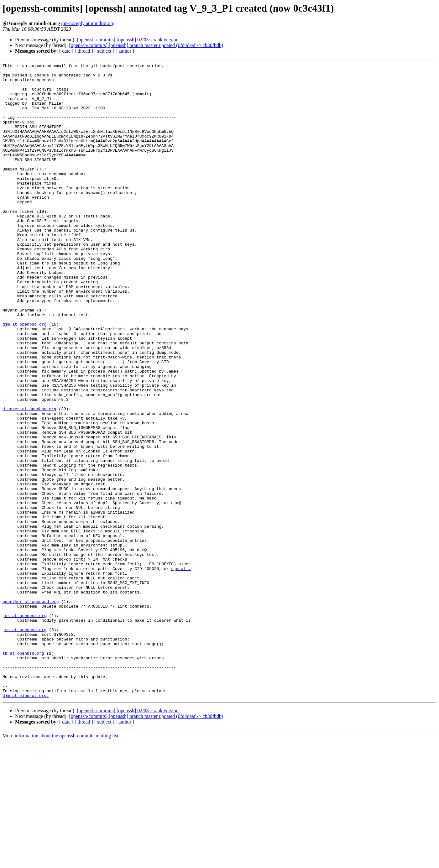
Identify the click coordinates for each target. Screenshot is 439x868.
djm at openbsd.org (24, 377)
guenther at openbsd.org (31, 709)
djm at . (181, 670)
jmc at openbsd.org (24, 743)
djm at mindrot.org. (26, 822)
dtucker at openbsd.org (29, 478)
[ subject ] (104, 51)
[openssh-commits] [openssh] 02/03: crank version (128, 40)
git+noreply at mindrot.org (88, 23)
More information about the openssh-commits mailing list (60, 863)
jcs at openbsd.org (24, 726)
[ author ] (125, 51)
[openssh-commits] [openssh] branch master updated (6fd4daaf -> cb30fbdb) (146, 45)
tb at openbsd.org (23, 771)
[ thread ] (84, 51)
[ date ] (66, 51)
